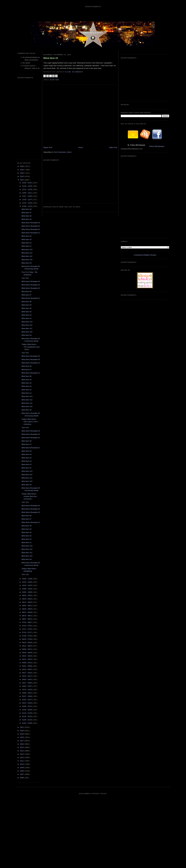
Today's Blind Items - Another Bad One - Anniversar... (30, 496)
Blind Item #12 (27, 253)
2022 (22, 180)
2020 (22, 731)
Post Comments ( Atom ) (63, 152)
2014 (22, 751)
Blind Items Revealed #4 (31, 223)
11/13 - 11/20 (27, 203)
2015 (22, 747)
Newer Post (48, 147)
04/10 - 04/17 (27, 676)
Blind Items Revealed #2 (31, 229)
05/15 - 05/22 (27, 659)
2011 (22, 761)
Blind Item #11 (27, 256)
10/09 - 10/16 (27, 589)
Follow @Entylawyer (157, 146)
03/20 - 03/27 (27, 686)
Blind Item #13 (27, 250)
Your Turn (25, 278)
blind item (54, 80)
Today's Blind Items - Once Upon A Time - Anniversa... (30, 422)
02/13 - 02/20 (27, 703)
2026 (22, 166)
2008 (22, 771)
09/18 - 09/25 (27, 599)
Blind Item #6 (26, 216)
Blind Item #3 (26, 239)
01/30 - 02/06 (27, 710)
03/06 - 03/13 (27, 693)
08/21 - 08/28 (27, 612)
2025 (22, 170)
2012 (22, 757)
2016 (22, 744)
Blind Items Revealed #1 (31, 233)
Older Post (113, 147)
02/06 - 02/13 (27, 706)
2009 (22, 768)
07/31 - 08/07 (27, 622)
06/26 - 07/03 (27, 639)
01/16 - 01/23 (27, 716)
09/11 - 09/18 (27, 602)
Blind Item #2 (26, 243)
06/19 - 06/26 (27, 643)
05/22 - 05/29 (27, 656)
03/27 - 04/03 (27, 683)
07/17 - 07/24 (27, 629)
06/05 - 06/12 (27, 649)
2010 (22, 764)
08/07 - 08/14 (27, 619)
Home (81, 147)
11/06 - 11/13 (27, 206)
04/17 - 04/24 (27, 673)
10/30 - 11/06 (27, 579)
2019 (22, 734)
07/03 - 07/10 (27, 636)
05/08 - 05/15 (27, 663)
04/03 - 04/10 (27, 679)
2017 (22, 741)
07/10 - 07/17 (27, 632)
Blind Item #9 (26, 263)
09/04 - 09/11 (27, 606)
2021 (22, 727)
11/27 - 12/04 (27, 196)
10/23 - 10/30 (27, 582)
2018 (22, 737)
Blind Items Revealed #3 (31, 226)
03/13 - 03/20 (27, 690)
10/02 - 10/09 (27, 592)
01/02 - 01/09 (27, 723)
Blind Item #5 (26, 219)
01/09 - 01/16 (27, 720)
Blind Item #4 (26, 236)
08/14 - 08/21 (27, 616)
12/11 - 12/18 (27, 189)
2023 (22, 176)
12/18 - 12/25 (27, 186)
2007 (22, 774)
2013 (22, 754)
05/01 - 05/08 (27, 666)
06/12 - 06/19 (27, 646)
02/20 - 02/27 (27, 700)
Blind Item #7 (26, 213)
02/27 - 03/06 (27, 696)
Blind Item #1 (26, 246)
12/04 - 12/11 (27, 193)
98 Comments (77, 72)
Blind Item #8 (26, 209)
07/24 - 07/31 (27, 626)
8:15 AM (68, 72)
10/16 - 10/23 (27, 585)
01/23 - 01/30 (27, 713)
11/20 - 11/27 (27, 200)
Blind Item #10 (27, 260)
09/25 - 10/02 (27, 595)
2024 (22, 173)
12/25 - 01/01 (27, 183)
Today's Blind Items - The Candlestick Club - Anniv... (31, 347)
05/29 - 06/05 (27, 653)
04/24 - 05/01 (27, 669)
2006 (22, 778)
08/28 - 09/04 (27, 609)
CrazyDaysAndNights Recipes (145, 255)
